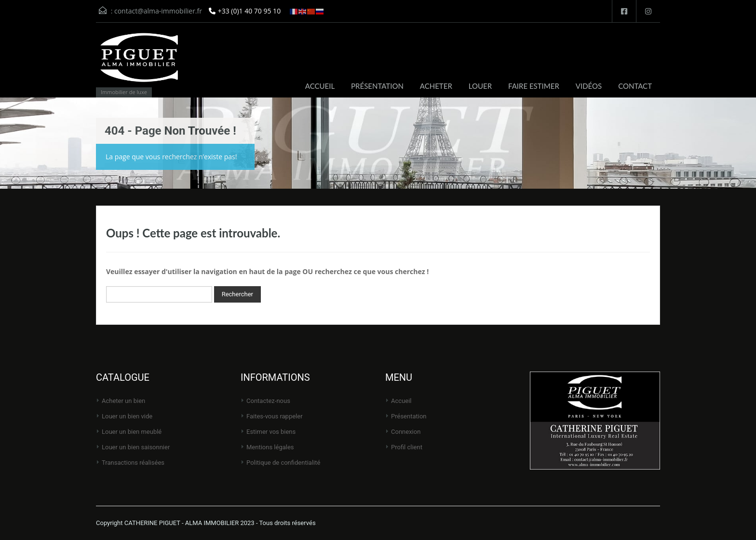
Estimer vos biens (271, 432)
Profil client (407, 447)
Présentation (409, 416)
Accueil (401, 401)
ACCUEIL (320, 86)
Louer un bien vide (127, 416)
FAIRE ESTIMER (534, 86)
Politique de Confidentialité (283, 463)
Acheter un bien (123, 401)
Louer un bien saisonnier (136, 447)
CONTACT (635, 86)
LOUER (480, 86)
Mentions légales (270, 447)
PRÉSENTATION (377, 86)
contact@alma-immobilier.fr (158, 11)
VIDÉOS (589, 86)
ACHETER (436, 86)
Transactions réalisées (133, 463)
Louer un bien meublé (132, 432)
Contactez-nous (268, 401)
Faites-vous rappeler (275, 416)
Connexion (406, 432)
